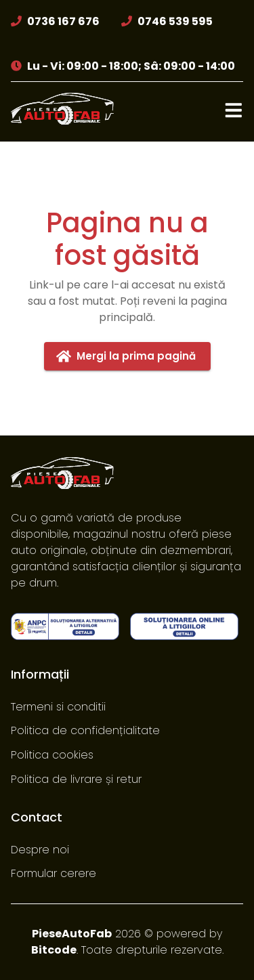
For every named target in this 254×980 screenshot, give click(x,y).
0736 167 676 (63, 21)
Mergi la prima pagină (127, 356)
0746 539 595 (175, 21)
